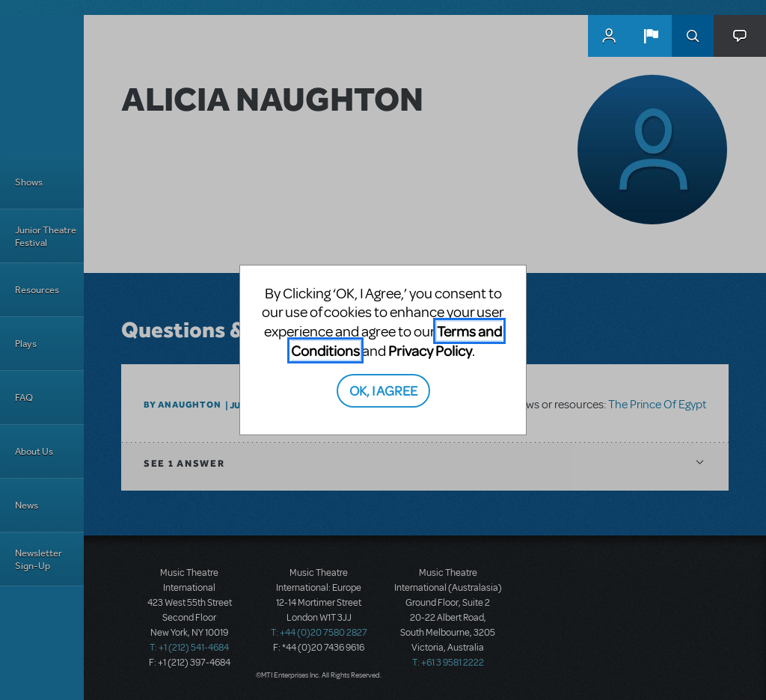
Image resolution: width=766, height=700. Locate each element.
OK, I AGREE (383, 390)
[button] (651, 36)
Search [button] (693, 36)
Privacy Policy (430, 350)
